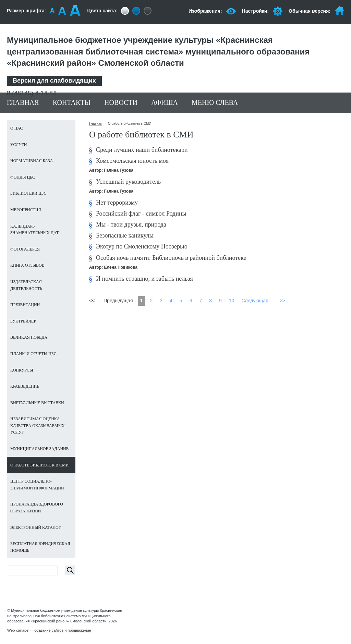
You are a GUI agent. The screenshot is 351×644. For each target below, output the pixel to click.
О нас (16, 128)
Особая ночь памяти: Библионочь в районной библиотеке (171, 258)
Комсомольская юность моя (132, 161)
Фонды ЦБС (23, 177)
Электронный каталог (36, 527)
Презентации (25, 305)
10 (232, 301)
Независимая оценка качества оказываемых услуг (38, 426)
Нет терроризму (117, 203)
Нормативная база (32, 161)
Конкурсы (22, 370)
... (275, 301)
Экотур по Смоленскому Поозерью (142, 246)
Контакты (72, 102)
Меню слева (215, 102)
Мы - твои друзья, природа (131, 224)
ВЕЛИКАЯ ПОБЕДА (29, 337)
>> (282, 301)
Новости (121, 102)
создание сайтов (49, 630)
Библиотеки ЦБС (28, 193)
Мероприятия (26, 210)
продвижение (80, 630)
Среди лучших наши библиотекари (142, 150)
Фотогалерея (25, 249)
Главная (23, 102)
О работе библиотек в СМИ (39, 465)
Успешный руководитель (128, 182)
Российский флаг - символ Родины (141, 214)
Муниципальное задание (39, 449)
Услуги (19, 145)
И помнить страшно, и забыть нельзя (144, 279)
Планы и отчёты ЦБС (33, 354)
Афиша (165, 102)
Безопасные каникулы (125, 235)
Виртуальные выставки (37, 403)
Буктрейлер (23, 321)
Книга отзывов (27, 265)
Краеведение (25, 386)
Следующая (255, 301)
